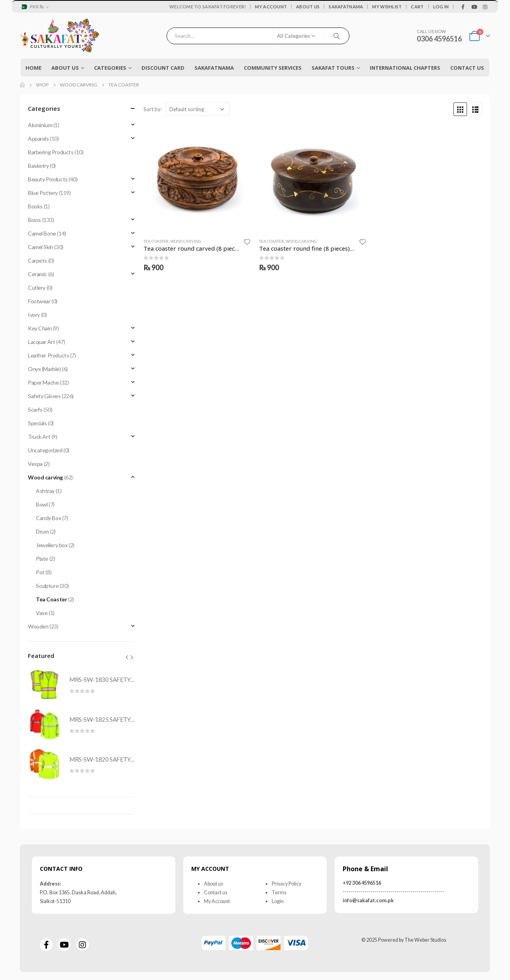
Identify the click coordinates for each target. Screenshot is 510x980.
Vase (42, 613)
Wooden (38, 626)
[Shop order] (198, 109)
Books (35, 206)
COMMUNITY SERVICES (273, 68)
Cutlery (37, 288)
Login (278, 901)
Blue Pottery (43, 193)
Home (33, 68)
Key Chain (40, 328)
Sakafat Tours (333, 68)
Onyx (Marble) (44, 369)
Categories (110, 68)
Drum (42, 531)
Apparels (38, 138)
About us (214, 884)
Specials (37, 423)
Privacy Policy (286, 884)
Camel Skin (41, 247)
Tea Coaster (156, 241)
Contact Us (467, 68)
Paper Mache (43, 382)
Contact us (216, 893)
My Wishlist (387, 7)
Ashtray (45, 491)
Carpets (37, 260)
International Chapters (405, 68)
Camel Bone (42, 233)
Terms (279, 893)
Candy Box (48, 518)
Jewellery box (52, 545)
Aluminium (40, 125)
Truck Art (39, 437)
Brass (34, 220)
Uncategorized (45, 450)
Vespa (35, 464)
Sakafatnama (346, 7)
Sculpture (47, 586)
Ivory (34, 315)
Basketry (38, 166)
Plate (42, 559)
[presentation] (127, 657)
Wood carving (186, 241)
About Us (308, 7)
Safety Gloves (44, 396)
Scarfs (35, 409)
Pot (40, 572)
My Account (271, 7)
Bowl (42, 504)
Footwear (39, 301)
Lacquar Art (41, 342)
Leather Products (48, 355)
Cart (417, 7)
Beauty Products (48, 179)
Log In (441, 7)
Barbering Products (51, 152)
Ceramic (37, 274)
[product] (197, 178)
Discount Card (163, 68)
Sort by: (153, 109)
